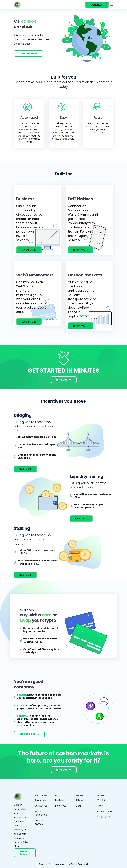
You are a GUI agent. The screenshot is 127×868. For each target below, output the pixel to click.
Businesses (40, 800)
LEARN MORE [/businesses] (29, 250)
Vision (100, 806)
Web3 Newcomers (41, 813)
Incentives (61, 806)
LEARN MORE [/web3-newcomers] (29, 322)
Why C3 (101, 800)
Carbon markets (39, 822)
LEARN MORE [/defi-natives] (81, 250)
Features (60, 800)
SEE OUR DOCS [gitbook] (29, 734)
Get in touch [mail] (25, 853)
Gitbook (80, 800)
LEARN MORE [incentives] (25, 469)
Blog (78, 806)
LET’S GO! (64, 380)
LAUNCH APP (97, 5)
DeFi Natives (41, 806)
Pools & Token (104, 812)
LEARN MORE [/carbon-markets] (81, 326)
